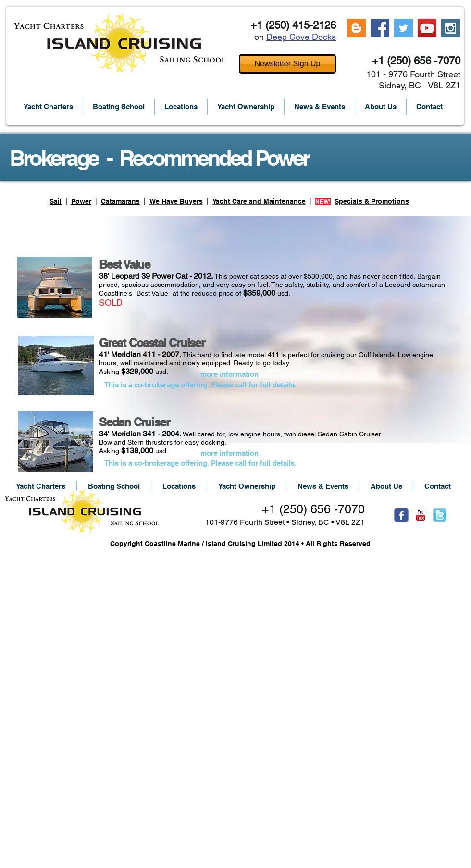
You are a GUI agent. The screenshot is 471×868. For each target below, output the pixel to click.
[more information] (229, 374)
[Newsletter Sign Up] (287, 64)
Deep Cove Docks (301, 37)
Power (81, 201)
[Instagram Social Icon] (451, 28)
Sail (56, 201)
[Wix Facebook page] (401, 515)
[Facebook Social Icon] (380, 28)
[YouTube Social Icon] (427, 28)
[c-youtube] (421, 515)
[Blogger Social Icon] (356, 28)
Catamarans (120, 201)
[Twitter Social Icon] (403, 28)
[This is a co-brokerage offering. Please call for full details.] (200, 384)
